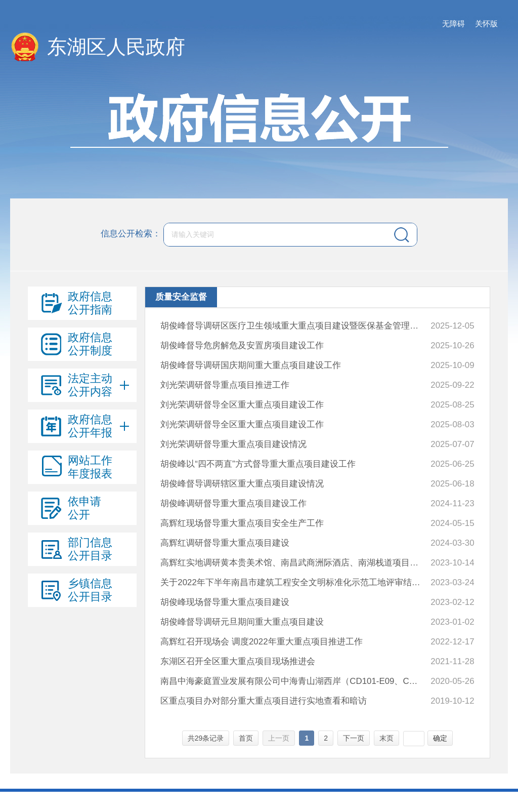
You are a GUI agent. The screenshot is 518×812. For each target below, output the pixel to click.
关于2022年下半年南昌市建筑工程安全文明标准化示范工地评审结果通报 (292, 582)
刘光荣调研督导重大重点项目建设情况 (233, 444)
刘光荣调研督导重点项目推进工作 (225, 385)
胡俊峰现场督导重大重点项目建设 (225, 602)
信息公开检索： (131, 234)
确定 (440, 738)
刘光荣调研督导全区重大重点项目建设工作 (242, 405)
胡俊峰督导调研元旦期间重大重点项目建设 (242, 622)
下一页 (354, 738)
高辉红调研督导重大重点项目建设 (225, 543)
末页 (386, 738)
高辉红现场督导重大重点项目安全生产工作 (242, 523)
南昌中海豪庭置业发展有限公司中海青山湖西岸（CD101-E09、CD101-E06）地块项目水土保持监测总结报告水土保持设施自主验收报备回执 (292, 681)
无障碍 (454, 24)
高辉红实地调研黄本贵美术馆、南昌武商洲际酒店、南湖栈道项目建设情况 (292, 563)
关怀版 (486, 24)
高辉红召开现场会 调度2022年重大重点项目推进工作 (261, 642)
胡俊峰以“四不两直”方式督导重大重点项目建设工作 (258, 464)
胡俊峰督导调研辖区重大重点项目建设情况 (242, 484)
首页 (246, 738)
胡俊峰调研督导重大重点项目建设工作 (233, 503)
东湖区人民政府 (116, 47)
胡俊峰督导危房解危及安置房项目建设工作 (242, 346)
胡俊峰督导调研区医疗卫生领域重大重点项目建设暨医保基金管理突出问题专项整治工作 (292, 326)
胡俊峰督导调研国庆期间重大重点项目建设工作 (251, 365)
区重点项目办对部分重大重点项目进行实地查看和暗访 (264, 701)
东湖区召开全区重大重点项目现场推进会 (238, 661)
